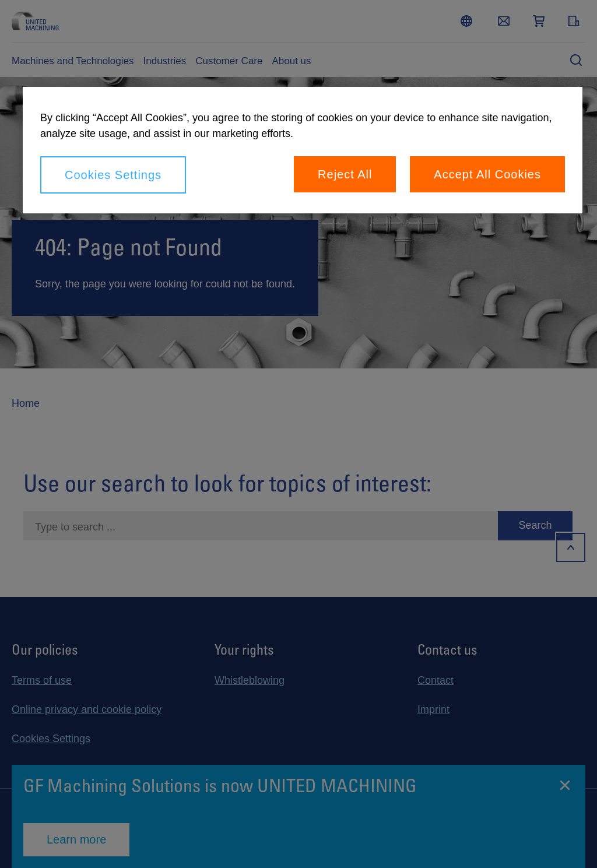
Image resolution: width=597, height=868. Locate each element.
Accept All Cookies (487, 174)
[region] (303, 150)
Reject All (345, 174)
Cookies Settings (113, 175)
